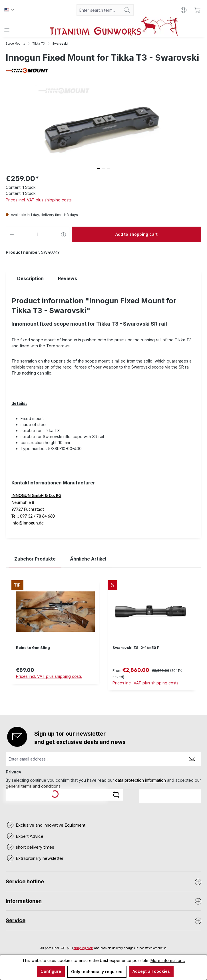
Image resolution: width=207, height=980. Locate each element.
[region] (103, 640)
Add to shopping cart (136, 234)
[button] (99, 168)
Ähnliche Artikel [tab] (88, 559)
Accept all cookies (151, 971)
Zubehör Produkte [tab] (35, 559)
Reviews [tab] (68, 278)
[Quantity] (38, 234)
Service (16, 920)
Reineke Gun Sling (33, 648)
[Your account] (184, 10)
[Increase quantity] (64, 234)
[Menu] (7, 30)
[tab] (30, 279)
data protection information (140, 780)
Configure (51, 971)
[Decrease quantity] (12, 234)
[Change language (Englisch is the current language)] (9, 10)
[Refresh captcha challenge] (116, 795)
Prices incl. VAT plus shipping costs (39, 200)
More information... (168, 960)
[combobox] (99, 10)
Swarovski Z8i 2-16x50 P (136, 648)
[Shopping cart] (197, 10)
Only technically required (97, 972)
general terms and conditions (33, 786)
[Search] (127, 10)
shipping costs (84, 948)
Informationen (24, 901)
